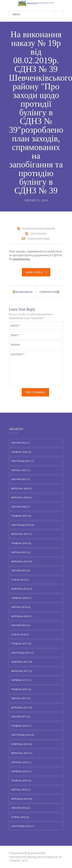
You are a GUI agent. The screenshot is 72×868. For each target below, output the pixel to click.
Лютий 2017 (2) (21, 717)
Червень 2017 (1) (21, 680)
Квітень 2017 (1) (21, 698)
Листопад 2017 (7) (23, 653)
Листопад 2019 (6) (23, 525)
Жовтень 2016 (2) (22, 744)
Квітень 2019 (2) (21, 552)
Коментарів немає (39, 239)
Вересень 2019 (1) (22, 534)
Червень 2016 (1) (21, 771)
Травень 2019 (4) (21, 543)
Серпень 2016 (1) (21, 762)
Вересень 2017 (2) (22, 671)
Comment (18, 354)
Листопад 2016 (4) (23, 735)
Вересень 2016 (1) (22, 753)
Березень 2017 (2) (22, 707)
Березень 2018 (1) (22, 616)
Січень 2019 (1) (20, 580)
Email (15, 335)
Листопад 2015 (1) (23, 826)
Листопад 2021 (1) (23, 461)
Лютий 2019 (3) (21, 570)
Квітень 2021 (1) (21, 470)
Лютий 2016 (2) (21, 808)
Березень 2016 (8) (22, 799)
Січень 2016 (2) (20, 817)
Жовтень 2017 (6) (22, 662)
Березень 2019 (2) (22, 561)
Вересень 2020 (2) (22, 488)
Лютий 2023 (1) (21, 443)
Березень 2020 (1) (22, 497)
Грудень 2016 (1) (21, 726)
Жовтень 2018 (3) (22, 589)
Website (15, 345)
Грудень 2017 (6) (21, 643)
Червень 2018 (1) (21, 598)
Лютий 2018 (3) (21, 625)
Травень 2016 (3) (21, 781)
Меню (38, 14)
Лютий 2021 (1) (21, 479)
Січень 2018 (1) (20, 634)
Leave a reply (36, 272)
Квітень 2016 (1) (21, 790)
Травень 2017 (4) (21, 689)
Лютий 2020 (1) (21, 507)
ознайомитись (21, 259)
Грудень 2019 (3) (21, 516)
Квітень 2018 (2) (21, 607)
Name (15, 325)
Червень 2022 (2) (21, 452)
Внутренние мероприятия (39, 228)
